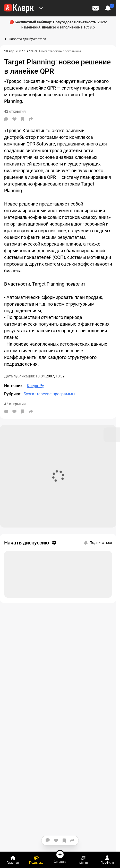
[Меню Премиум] (41, 8)
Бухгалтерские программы (60, 51)
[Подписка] (37, 860)
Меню (84, 860)
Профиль (107, 860)
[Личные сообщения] (96, 8)
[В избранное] (23, 119)
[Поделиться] (31, 119)
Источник (14, 386)
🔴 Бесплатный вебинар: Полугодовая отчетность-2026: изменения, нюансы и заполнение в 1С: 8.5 (58, 25)
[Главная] (13, 860)
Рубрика (12, 394)
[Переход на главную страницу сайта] (19, 8)
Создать (60, 857)
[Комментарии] (6, 119)
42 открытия (15, 404)
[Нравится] (14, 119)
